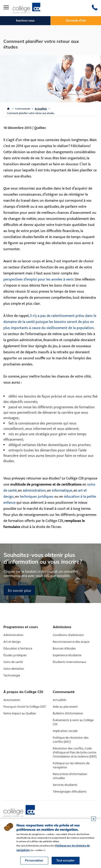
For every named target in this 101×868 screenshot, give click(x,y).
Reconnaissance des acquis (71, 642)
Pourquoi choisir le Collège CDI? (25, 707)
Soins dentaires (14, 669)
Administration (13, 635)
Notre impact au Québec (20, 713)
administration (34, 491)
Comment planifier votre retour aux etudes (31, 113)
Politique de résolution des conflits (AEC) (71, 740)
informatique (62, 491)
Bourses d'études (64, 649)
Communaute (23, 109)
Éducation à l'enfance (18, 649)
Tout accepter (66, 860)
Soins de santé (13, 662)
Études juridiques (15, 655)
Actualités (41, 109)
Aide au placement (65, 707)
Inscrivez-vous (25, 21)
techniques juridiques (37, 497)
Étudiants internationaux (70, 662)
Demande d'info (76, 21)
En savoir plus (20, 590)
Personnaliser (34, 860)
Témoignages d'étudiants (70, 792)
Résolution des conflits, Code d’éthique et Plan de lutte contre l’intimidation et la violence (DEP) (75, 753)
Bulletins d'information (68, 713)
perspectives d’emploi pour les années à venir (38, 279)
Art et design (12, 642)
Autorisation (12, 700)
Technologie (12, 676)
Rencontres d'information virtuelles (70, 776)
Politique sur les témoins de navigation (71, 765)
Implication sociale (65, 731)
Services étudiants (65, 785)
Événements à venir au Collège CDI (73, 722)
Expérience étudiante (67, 655)
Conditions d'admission (68, 635)
